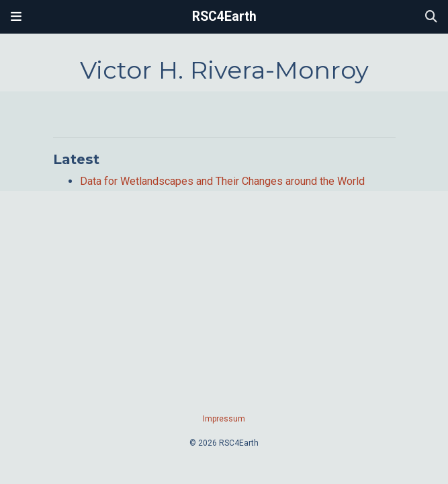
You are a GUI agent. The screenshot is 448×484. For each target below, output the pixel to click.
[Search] (431, 17)
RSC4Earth (224, 16)
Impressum (224, 419)
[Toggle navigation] (16, 17)
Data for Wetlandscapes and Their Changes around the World (222, 181)
